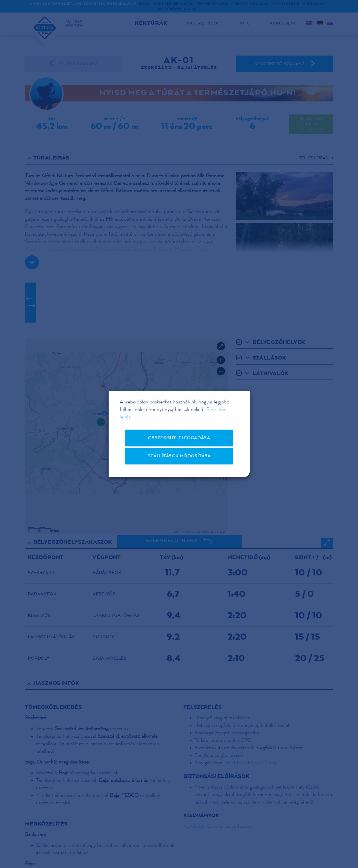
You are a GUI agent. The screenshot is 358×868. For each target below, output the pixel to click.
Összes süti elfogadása (179, 438)
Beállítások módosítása (179, 456)
